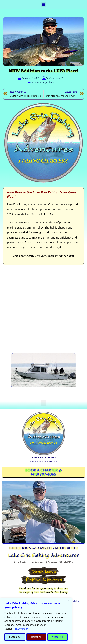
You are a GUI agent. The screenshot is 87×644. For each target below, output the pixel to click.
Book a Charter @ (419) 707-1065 (44, 472)
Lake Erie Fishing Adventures (44, 555)
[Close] (69, 601)
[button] (44, 4)
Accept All (57, 637)
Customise (15, 637)
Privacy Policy (21, 629)
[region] (36, 621)
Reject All (36, 637)
